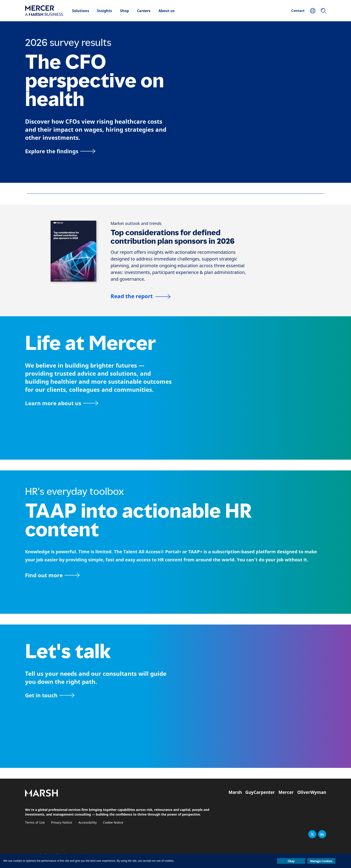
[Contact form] (50, 695)
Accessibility (88, 823)
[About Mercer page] (62, 403)
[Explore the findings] (60, 151)
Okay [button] (291, 861)
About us (167, 11)
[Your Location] (313, 11)
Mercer (286, 792)
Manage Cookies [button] (321, 861)
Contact (298, 11)
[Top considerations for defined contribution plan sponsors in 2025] (141, 297)
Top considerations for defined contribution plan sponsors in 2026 (173, 237)
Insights (105, 11)
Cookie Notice (113, 823)
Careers (144, 11)
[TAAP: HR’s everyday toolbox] (175, 575)
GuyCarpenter (260, 792)
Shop (124, 11)
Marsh (235, 792)
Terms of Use (35, 823)
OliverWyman (312, 792)
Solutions (81, 11)
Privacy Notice (62, 823)
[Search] (323, 11)
